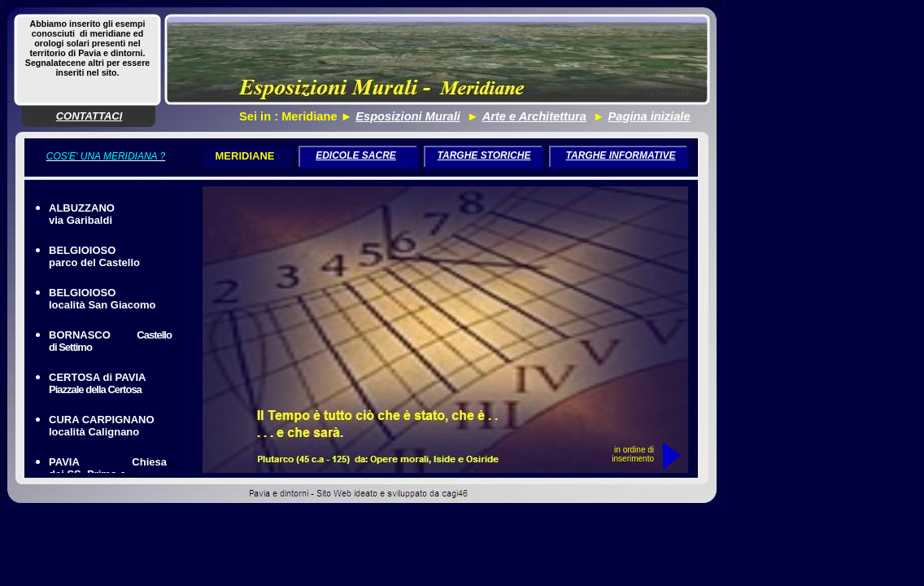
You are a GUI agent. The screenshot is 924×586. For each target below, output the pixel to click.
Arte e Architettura (534, 116)
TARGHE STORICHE (484, 155)
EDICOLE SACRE (356, 155)
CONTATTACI (89, 116)
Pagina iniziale (649, 116)
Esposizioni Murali (408, 116)
